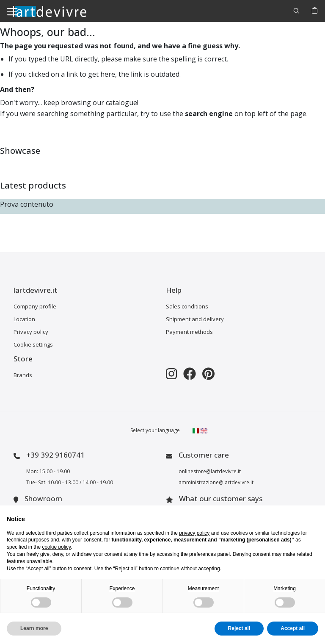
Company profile (35, 306)
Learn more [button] (34, 628)
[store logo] (50, 11)
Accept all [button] (293, 628)
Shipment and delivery (195, 319)
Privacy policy (31, 332)
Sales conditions (187, 306)
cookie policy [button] (56, 547)
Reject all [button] (239, 628)
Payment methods (189, 332)
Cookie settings (33, 344)
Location (24, 319)
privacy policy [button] (194, 533)
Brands (23, 375)
